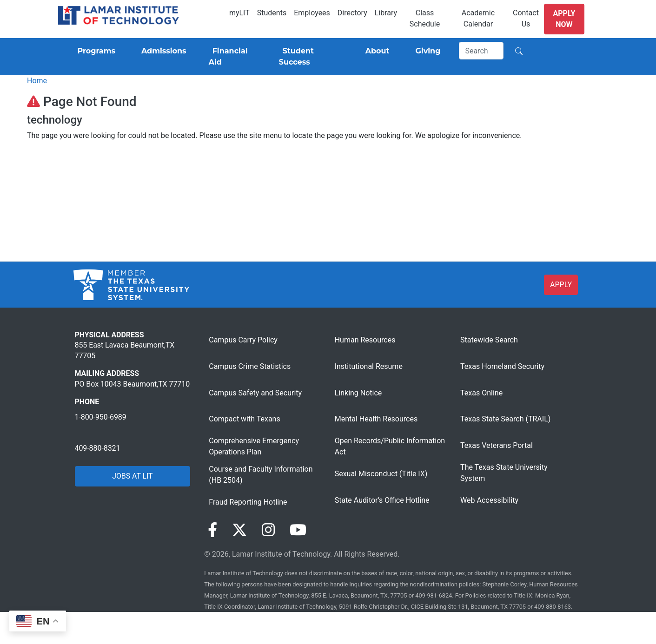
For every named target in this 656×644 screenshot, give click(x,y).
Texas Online (481, 393)
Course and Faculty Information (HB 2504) (261, 475)
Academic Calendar (478, 18)
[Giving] (426, 51)
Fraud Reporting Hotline (248, 502)
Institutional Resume (369, 366)
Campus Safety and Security (255, 393)
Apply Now (564, 19)
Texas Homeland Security (502, 366)
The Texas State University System (504, 473)
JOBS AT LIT (132, 476)
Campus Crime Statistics (250, 366)
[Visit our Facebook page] (212, 530)
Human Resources (365, 340)
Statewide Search (489, 340)
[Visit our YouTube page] (298, 530)
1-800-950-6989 (101, 417)
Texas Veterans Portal (497, 445)
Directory (352, 13)
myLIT (239, 13)
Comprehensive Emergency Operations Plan (254, 446)
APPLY (561, 285)
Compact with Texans (244, 419)
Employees (312, 13)
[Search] (481, 51)
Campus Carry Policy (243, 340)
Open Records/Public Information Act (390, 446)
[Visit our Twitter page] (239, 530)
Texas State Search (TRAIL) (505, 419)
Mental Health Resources (376, 419)
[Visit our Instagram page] (268, 530)
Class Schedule (425, 18)
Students (272, 13)
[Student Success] (309, 57)
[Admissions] (162, 51)
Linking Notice (358, 393)
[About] (376, 51)
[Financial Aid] (233, 57)
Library (386, 13)
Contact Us (526, 18)
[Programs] (95, 51)
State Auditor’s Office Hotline (382, 500)
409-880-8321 (98, 448)
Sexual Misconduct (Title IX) (381, 474)
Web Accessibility (489, 500)
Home (37, 81)
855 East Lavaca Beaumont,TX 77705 (125, 350)
